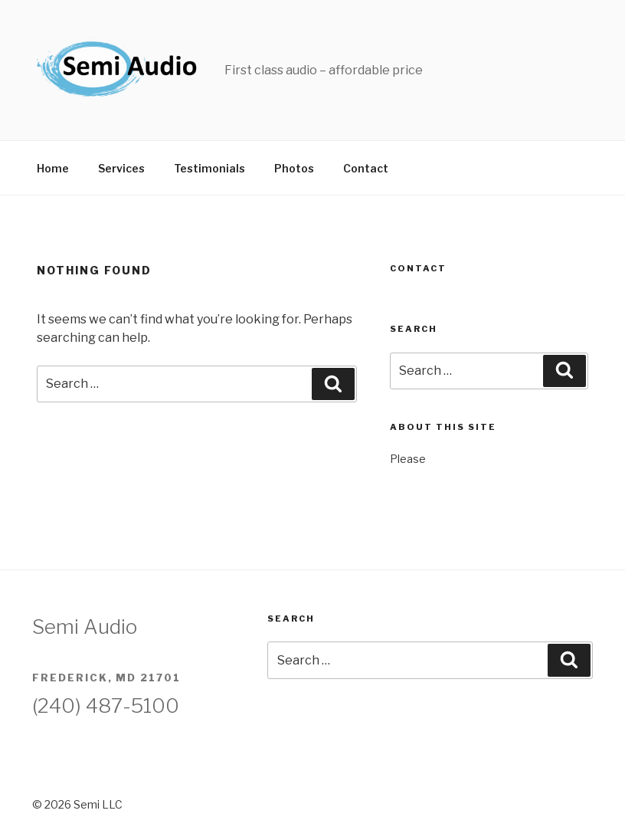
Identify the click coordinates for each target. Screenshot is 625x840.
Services (121, 168)
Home (53, 168)
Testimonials (209, 168)
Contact (366, 168)
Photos (294, 168)
